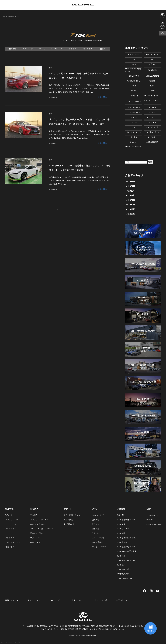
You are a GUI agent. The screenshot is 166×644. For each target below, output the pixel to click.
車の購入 (34, 515)
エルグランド (134, 96)
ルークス (134, 137)
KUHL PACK (152, 70)
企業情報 (96, 520)
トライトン (152, 122)
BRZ (152, 59)
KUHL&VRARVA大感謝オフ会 (133, 70)
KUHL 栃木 (121, 533)
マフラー (9, 533)
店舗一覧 (120, 515)
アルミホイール (12, 529)
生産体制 (96, 533)
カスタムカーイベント (152, 96)
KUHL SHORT (36, 542)
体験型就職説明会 (152, 142)
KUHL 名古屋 (122, 542)
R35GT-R (152, 81)
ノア (134, 127)
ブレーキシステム (152, 127)
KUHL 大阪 (121, 556)
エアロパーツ (28, 49)
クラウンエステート (134, 102)
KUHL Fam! (11, 17)
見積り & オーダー (13, 600)
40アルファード (134, 54)
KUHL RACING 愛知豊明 (126, 551)
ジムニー (134, 117)
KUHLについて (98, 515)
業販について (77, 600)
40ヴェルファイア (152, 54)
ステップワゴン (152, 117)
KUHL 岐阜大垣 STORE (126, 547)
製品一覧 (9, 515)
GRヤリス (152, 64)
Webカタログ (55, 600)
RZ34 (152, 86)
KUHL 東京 (121, 524)
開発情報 (13, 49)
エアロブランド (98, 538)
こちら (110, 629)
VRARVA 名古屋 (123, 574)
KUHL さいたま (123, 529)
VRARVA (152, 91)
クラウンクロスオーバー (151, 102)
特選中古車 (10, 547)
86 (134, 59)
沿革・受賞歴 (97, 542)
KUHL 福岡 (121, 565)
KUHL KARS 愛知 (124, 569)
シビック (152, 112)
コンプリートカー (58, 49)
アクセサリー (11, 538)
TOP (4, 17)
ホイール (43, 49)
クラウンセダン (152, 108)
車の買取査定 (69, 524)
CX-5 (134, 64)
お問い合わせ (122, 600)
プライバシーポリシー (103, 600)
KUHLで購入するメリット (41, 524)
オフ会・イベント (99, 547)
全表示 (103, 49)
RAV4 (134, 86)
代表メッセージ (98, 524)
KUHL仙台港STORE (152, 76)
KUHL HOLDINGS (154, 524)
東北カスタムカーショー (133, 148)
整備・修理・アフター (73, 515)
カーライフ (88, 49)
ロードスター (152, 137)
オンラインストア (35, 600)
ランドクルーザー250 (134, 132)
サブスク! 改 (35, 538)
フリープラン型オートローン (42, 529)
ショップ (73, 49)
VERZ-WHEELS (153, 515)
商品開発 (96, 529)
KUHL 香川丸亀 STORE (126, 560)
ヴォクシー (134, 142)
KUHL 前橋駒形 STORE (126, 538)
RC (18, 17)
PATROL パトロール (134, 81)
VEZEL (134, 91)
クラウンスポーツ (134, 108)
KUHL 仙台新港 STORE (126, 520)
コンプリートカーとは (39, 520)
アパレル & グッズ (13, 542)
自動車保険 (68, 520)
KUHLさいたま (134, 76)
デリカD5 (134, 122)
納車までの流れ (37, 533)
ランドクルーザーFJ (152, 132)
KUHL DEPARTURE (125, 579)
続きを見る (102, 97)
